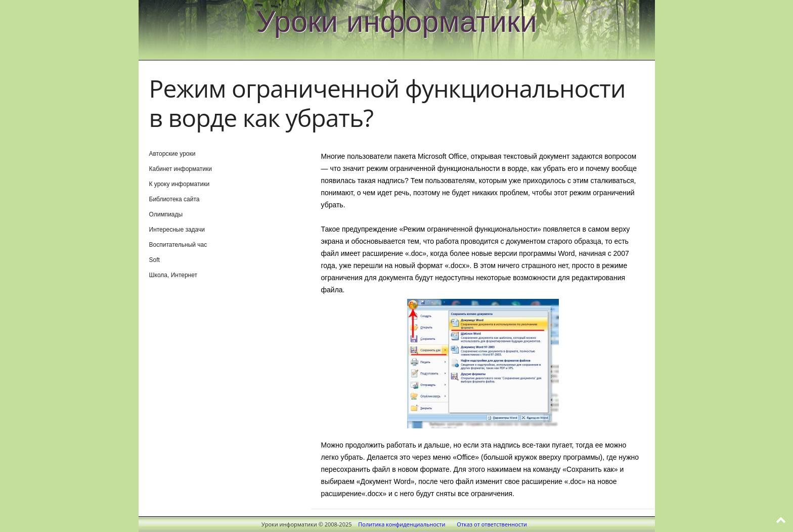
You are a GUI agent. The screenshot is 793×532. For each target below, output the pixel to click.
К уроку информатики (180, 184)
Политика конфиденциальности (402, 524)
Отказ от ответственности (492, 524)
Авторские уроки (172, 154)
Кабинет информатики (181, 169)
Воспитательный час (178, 245)
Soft (155, 260)
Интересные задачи (177, 230)
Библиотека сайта (174, 199)
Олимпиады (166, 214)
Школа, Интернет (173, 275)
